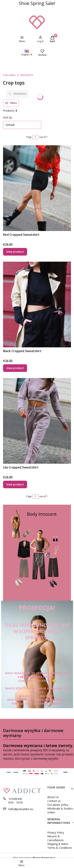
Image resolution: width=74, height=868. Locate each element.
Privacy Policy (56, 832)
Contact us (54, 801)
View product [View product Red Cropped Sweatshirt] (15, 252)
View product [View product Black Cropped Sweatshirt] (15, 368)
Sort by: (8, 117)
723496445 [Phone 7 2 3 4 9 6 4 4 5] (15, 799)
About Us (53, 797)
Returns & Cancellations (55, 838)
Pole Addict (9, 75)
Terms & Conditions (60, 848)
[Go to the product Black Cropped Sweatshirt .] (37, 305)
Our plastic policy (58, 805)
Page (29, 137)
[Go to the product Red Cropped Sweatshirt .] (37, 188)
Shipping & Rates (58, 844)
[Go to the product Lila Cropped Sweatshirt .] (37, 421)
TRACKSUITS (27, 75)
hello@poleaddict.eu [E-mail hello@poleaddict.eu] (21, 809)
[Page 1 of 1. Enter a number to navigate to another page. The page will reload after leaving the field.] (35, 137)
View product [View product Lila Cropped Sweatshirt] (15, 484)
